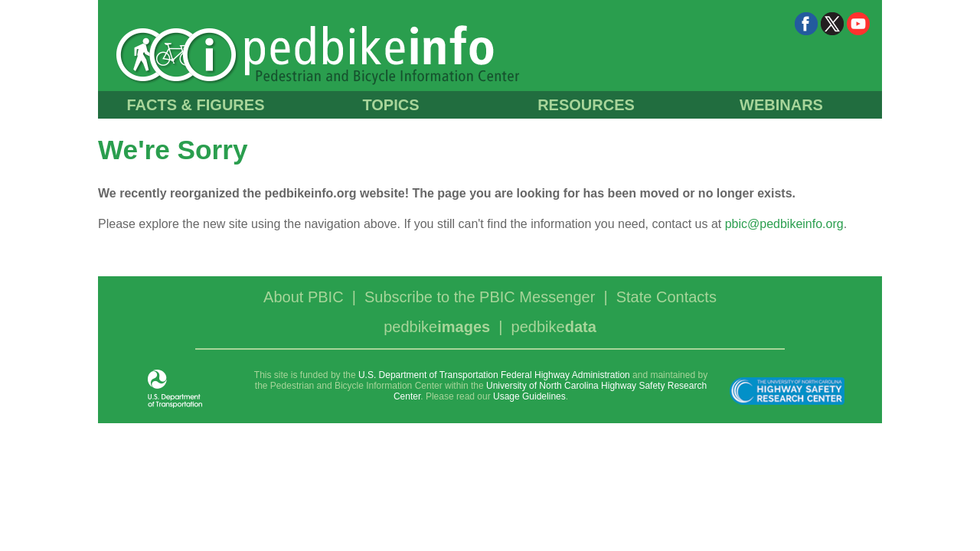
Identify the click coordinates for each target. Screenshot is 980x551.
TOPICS (390, 105)
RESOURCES (586, 105)
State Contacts (666, 297)
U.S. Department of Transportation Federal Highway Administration (494, 375)
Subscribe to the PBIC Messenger (480, 297)
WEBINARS (781, 105)
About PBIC (304, 297)
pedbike (437, 327)
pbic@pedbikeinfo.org (784, 224)
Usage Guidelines (529, 396)
